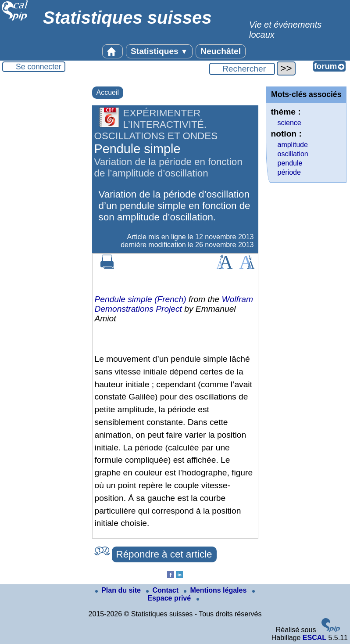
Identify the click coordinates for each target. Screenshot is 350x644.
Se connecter (39, 67)
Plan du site (119, 590)
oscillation (293, 154)
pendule (290, 163)
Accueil (108, 92)
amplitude (292, 145)
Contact (163, 590)
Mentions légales (216, 590)
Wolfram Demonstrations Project (174, 304)
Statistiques (159, 51)
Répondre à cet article (164, 554)
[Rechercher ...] (242, 69)
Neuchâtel (221, 51)
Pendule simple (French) (141, 299)
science (289, 123)
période (289, 172)
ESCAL (314, 638)
